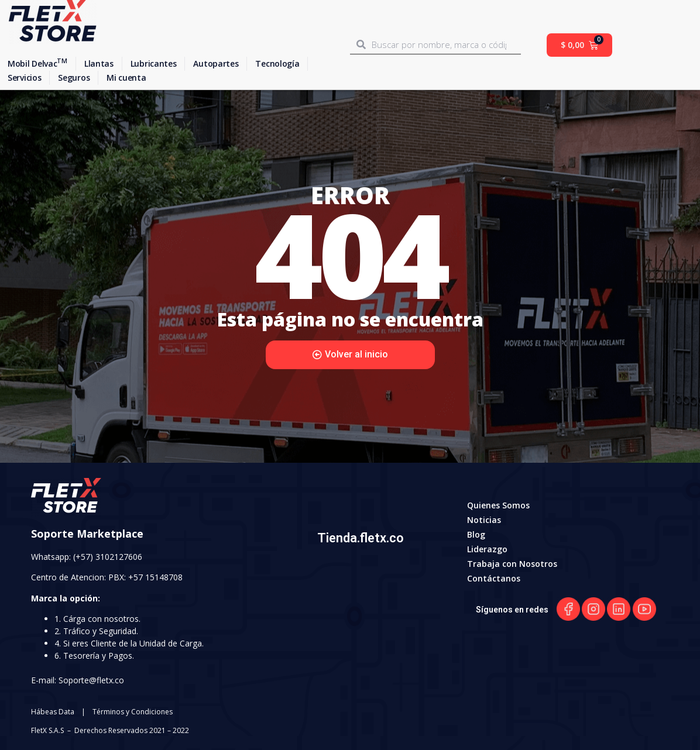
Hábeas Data (53, 712)
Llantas (99, 63)
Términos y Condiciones (133, 712)
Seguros (74, 78)
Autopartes (216, 63)
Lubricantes (154, 63)
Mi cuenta (126, 78)
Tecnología (277, 63)
